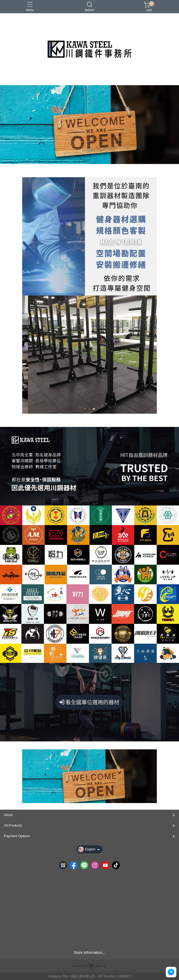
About (8, 815)
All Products (13, 825)
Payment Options (17, 836)
